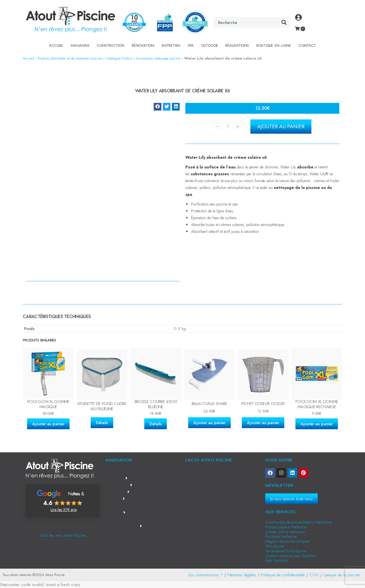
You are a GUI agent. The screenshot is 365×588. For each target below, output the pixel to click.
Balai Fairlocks (276, 560)
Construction (110, 45)
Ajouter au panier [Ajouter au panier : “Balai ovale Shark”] (209, 423)
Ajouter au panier (281, 127)
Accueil (56, 45)
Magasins (80, 45)
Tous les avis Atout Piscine (63, 535)
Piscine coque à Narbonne (286, 527)
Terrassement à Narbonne (285, 551)
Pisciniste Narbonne (281, 536)
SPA (190, 45)
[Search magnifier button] (284, 22)
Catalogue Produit (119, 58)
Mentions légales (242, 575)
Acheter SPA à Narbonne (285, 532)
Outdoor (210, 45)
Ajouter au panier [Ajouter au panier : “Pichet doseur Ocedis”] (263, 423)
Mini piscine (275, 546)
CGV (314, 575)
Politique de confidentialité (283, 575)
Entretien (171, 45)
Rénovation (143, 45)
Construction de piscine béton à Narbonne (298, 522)
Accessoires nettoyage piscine (158, 58)
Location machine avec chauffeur (291, 556)
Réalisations (237, 45)
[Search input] (248, 22)
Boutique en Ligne (274, 45)
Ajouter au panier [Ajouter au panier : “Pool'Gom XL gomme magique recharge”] (317, 424)
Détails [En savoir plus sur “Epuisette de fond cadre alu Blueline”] (102, 423)
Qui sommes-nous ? (205, 575)
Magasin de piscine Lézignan (288, 541)
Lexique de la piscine (342, 575)
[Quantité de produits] (228, 127)
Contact (307, 45)
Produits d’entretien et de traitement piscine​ (70, 58)
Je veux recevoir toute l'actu (291, 499)
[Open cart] (297, 29)
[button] (158, 107)
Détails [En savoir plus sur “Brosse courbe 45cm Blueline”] (156, 424)
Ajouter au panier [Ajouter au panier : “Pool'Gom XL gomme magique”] (48, 424)
